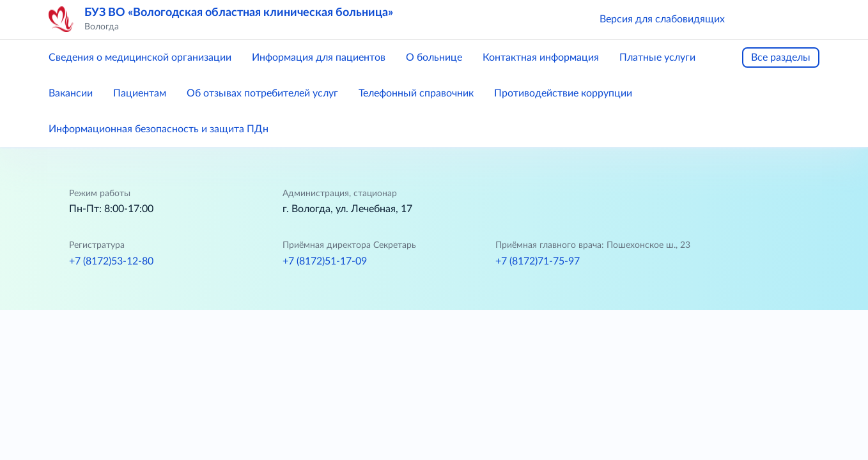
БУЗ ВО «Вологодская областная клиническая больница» (239, 13)
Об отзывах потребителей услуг (262, 93)
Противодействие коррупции (563, 93)
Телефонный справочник (416, 93)
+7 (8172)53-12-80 (111, 261)
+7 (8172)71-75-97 (538, 261)
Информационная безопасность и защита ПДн (159, 129)
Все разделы (781, 57)
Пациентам (140, 93)
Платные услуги (657, 57)
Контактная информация (541, 57)
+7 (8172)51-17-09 (325, 261)
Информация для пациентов (319, 57)
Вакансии (71, 93)
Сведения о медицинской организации (140, 57)
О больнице (434, 57)
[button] (753, 19)
